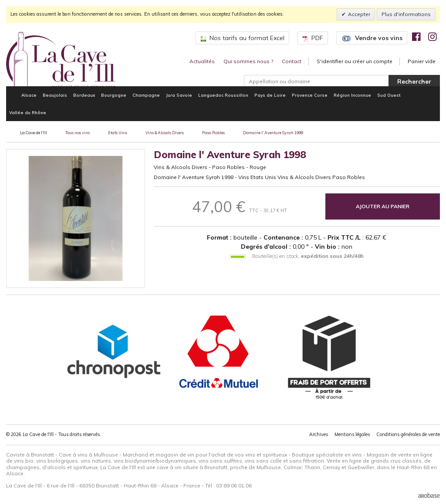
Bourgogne (114, 95)
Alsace (29, 95)
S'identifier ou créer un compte (355, 61)
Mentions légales (352, 434)
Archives (319, 434)
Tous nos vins (78, 133)
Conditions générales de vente (408, 434)
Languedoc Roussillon (223, 95)
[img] (416, 37)
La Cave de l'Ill (34, 133)
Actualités (202, 61)
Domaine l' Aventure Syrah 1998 (273, 133)
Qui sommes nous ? (248, 61)
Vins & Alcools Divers (165, 133)
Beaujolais (55, 95)
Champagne (146, 95)
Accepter (359, 14)
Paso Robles (213, 133)
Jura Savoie (179, 95)
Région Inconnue (352, 95)
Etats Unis (118, 133)
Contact (292, 61)
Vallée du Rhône (28, 112)
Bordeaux (84, 95)
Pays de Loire (270, 95)
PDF (313, 38)
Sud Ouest (389, 95)
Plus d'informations (406, 14)
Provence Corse (310, 95)
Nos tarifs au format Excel (242, 38)
